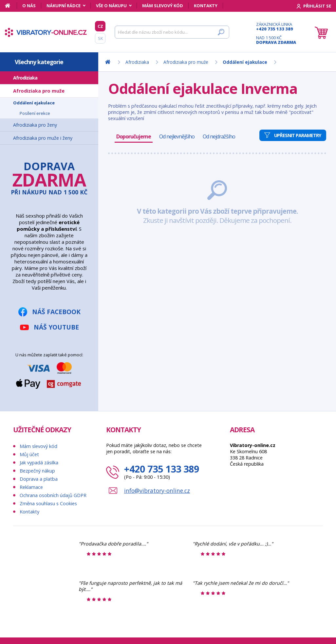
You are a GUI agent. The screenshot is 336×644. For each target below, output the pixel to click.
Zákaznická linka (276, 27)
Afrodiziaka (25, 78)
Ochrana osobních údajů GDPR (53, 495)
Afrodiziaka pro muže (39, 91)
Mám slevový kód (163, 6)
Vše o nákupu (111, 6)
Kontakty (206, 6)
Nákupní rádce (64, 6)
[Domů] (11, 6)
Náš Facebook (56, 312)
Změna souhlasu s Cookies (48, 503)
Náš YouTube (56, 327)
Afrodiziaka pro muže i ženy (43, 138)
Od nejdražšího (219, 136)
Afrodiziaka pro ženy (35, 125)
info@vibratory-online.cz (157, 491)
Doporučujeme (134, 136)
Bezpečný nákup (37, 471)
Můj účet (29, 454)
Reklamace (31, 487)
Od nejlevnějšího (177, 136)
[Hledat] (172, 32)
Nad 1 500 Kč (276, 40)
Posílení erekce (35, 113)
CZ (100, 26)
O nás (29, 6)
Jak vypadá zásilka (39, 463)
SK (100, 38)
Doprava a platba (39, 479)
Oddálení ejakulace (34, 103)
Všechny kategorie (39, 62)
